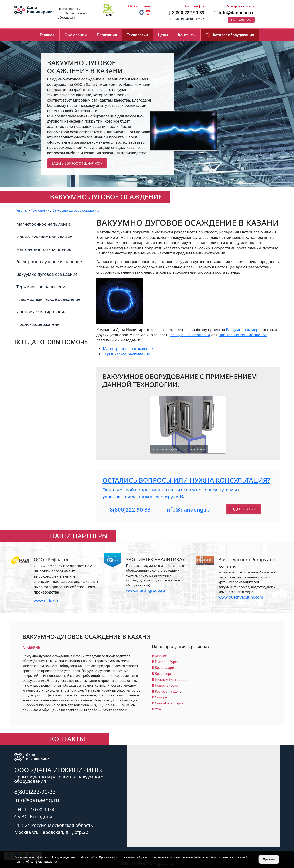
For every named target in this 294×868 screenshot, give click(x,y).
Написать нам (241, 20)
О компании (76, 35)
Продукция (107, 35)
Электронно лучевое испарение (49, 262)
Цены (163, 35)
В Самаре (159, 697)
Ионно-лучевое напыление (44, 237)
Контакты (187, 35)
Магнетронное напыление (44, 224)
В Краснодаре (163, 668)
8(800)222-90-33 (130, 510)
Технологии (138, 35)
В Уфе (156, 709)
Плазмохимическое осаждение (48, 299)
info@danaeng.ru (237, 13)
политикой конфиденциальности (38, 862)
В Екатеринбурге (165, 662)
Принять (269, 859)
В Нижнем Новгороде (169, 679)
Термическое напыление (42, 287)
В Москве (159, 656)
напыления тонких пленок (243, 335)
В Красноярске (164, 674)
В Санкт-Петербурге (168, 703)
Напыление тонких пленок (44, 249)
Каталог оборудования (234, 35)
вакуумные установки (190, 335)
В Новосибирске (165, 685)
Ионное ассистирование (41, 312)
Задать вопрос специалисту (77, 163)
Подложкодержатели (38, 324)
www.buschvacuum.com (241, 597)
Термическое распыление (126, 354)
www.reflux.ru (47, 601)
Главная (47, 35)
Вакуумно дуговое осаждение (47, 274)
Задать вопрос (243, 509)
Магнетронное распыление (128, 349)
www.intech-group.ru (145, 590)
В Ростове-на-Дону (167, 691)
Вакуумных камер (242, 330)
